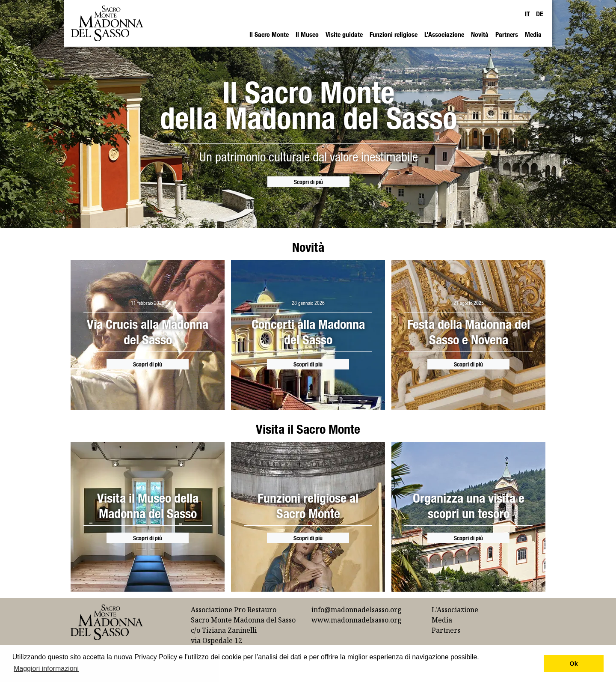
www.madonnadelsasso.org (357, 620)
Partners (507, 34)
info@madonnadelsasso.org (357, 610)
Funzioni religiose (394, 34)
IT (527, 14)
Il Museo (307, 34)
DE (540, 14)
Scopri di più (308, 182)
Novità (480, 34)
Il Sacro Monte (269, 34)
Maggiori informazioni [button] (46, 669)
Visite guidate (344, 34)
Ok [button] (574, 664)
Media (533, 34)
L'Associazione (444, 34)
